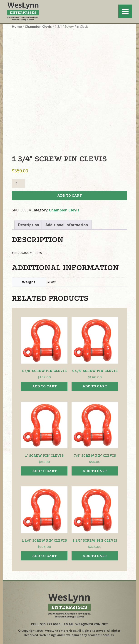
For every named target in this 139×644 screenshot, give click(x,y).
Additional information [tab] (67, 225)
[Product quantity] (18, 183)
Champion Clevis (38, 26)
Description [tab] (29, 225)
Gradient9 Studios (101, 635)
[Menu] (125, 11)
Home (17, 26)
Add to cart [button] (44, 386)
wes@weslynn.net (92, 624)
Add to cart (69, 196)
